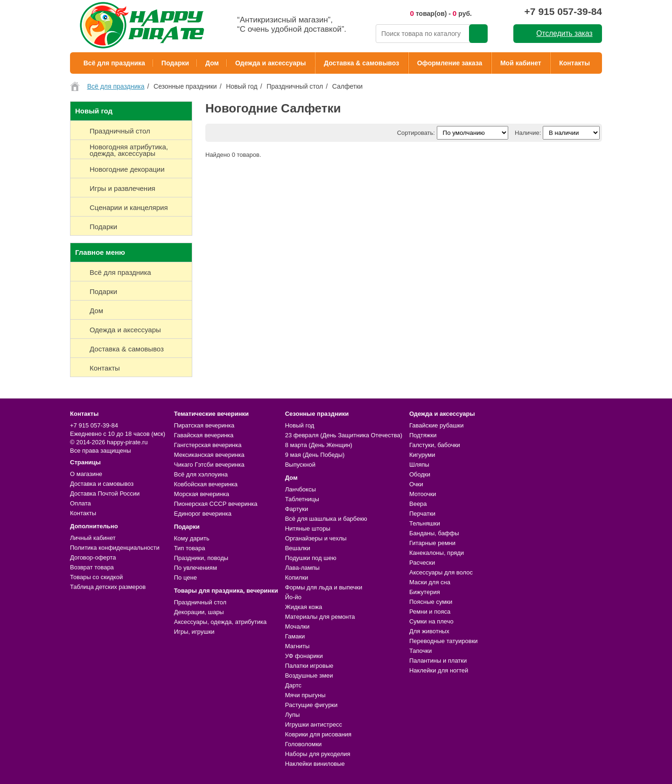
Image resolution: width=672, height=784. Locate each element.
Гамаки (295, 636)
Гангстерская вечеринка (208, 445)
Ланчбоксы (301, 489)
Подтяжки (423, 435)
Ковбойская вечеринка (206, 484)
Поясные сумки (431, 602)
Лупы (293, 715)
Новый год (300, 425)
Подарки (175, 63)
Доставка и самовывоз (102, 484)
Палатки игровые (309, 666)
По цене (185, 577)
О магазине (86, 474)
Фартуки (297, 509)
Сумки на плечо (431, 621)
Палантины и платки (438, 661)
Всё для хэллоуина (201, 474)
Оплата (80, 503)
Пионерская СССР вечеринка (216, 504)
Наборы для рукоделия (318, 754)
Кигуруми (422, 455)
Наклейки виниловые (315, 764)
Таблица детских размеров (108, 587)
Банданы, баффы (434, 533)
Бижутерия (425, 592)
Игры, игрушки (194, 632)
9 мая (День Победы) (315, 455)
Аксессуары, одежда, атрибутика (220, 622)
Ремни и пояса (430, 612)
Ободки (420, 474)
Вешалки (298, 548)
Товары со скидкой (96, 577)
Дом (212, 63)
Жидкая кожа (304, 607)
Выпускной (300, 465)
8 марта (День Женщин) (319, 445)
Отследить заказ (564, 33)
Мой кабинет (521, 63)
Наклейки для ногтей (439, 670)
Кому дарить (192, 538)
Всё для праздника (114, 63)
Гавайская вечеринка (204, 435)
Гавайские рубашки (437, 425)
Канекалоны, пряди (437, 553)
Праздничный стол (200, 602)
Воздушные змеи (309, 675)
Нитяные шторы (308, 528)
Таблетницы (302, 499)
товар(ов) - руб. (441, 13)
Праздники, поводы (201, 558)
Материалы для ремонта (320, 617)
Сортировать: (416, 133)
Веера (418, 504)
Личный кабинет (93, 538)
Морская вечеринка (202, 494)
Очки (416, 484)
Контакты (574, 63)
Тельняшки (425, 523)
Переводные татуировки (444, 641)
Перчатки (422, 514)
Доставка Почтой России (105, 493)
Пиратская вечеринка (204, 425)
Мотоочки (423, 494)
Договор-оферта (93, 557)
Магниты (297, 646)
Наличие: (528, 133)
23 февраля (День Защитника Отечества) (344, 435)
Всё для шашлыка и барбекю (326, 519)
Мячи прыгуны (305, 695)
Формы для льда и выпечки (324, 587)
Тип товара (190, 548)
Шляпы (419, 465)
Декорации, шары (199, 612)
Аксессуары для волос (441, 572)
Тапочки (420, 651)
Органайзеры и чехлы (316, 538)
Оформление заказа (450, 63)
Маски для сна (430, 582)
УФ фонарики (304, 656)
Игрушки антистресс (314, 724)
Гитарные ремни (432, 543)
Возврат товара (92, 567)
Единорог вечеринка (203, 514)
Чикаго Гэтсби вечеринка (209, 465)
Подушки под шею (311, 558)
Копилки (297, 577)
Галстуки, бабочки (435, 445)
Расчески (422, 563)
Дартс (293, 685)
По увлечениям (196, 568)
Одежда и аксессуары (270, 63)
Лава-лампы (302, 568)
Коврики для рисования (318, 734)
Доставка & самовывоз (361, 63)
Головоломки (304, 744)
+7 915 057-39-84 (563, 11)
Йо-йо (293, 597)
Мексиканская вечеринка (209, 455)
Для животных (429, 631)
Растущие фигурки (311, 705)
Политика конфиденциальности (115, 548)
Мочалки (297, 626)
